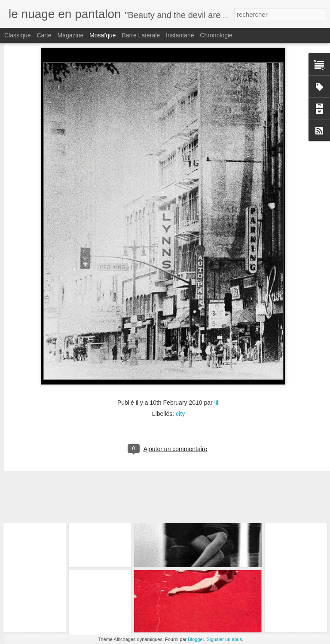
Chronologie (216, 35)
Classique (17, 35)
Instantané (180, 35)
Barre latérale (141, 35)
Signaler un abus (225, 639)
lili (217, 346)
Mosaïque (102, 35)
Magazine (71, 35)
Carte (44, 35)
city (180, 357)
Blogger (196, 639)
